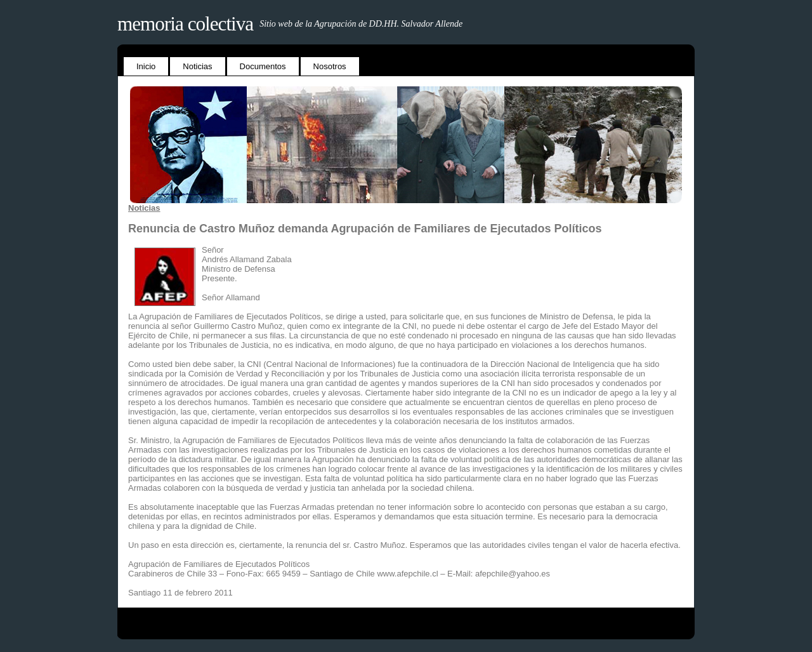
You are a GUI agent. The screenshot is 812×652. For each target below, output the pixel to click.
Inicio (146, 66)
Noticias (197, 66)
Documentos (263, 66)
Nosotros (330, 66)
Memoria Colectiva (185, 24)
